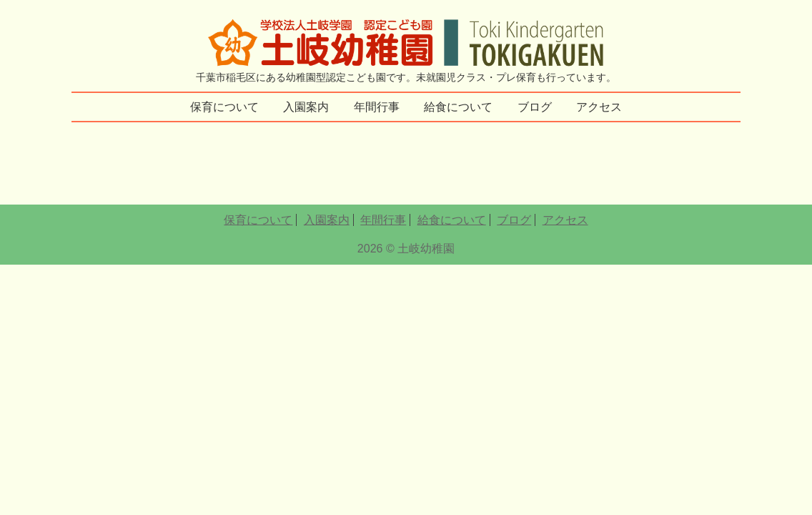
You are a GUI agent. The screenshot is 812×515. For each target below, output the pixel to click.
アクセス (599, 107)
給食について (458, 107)
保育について (224, 107)
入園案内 (306, 107)
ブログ (535, 107)
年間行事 (377, 107)
